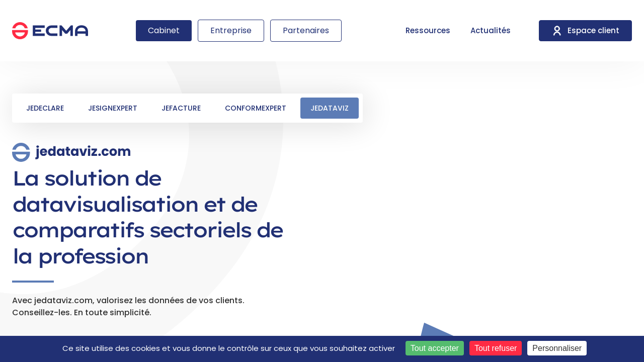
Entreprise (231, 30)
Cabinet (164, 30)
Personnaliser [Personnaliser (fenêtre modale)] (557, 348)
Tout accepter (435, 348)
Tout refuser (496, 348)
